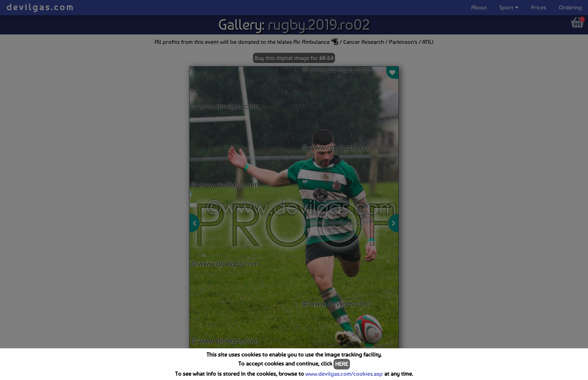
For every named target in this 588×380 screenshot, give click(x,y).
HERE (342, 364)
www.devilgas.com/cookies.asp (344, 374)
